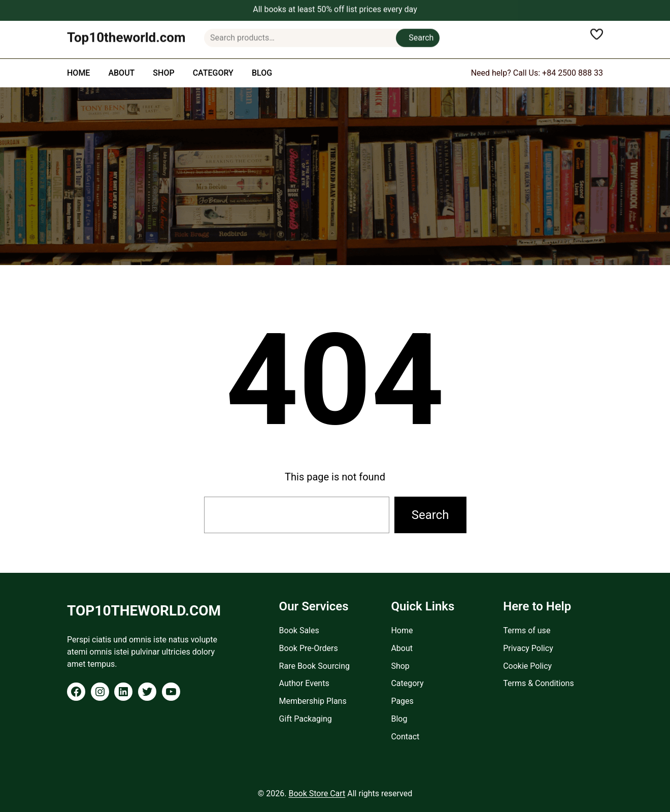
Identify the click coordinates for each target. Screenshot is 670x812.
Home (402, 630)
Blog (399, 719)
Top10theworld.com (126, 34)
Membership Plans (313, 701)
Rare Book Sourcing (314, 666)
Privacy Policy (528, 648)
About (402, 648)
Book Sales (299, 630)
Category (407, 683)
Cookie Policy (527, 666)
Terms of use (527, 630)
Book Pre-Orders (309, 648)
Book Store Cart (317, 793)
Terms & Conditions (539, 683)
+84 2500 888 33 (573, 73)
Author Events (304, 683)
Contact (405, 737)
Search (421, 34)
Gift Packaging (306, 719)
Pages (402, 701)
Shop (400, 666)
